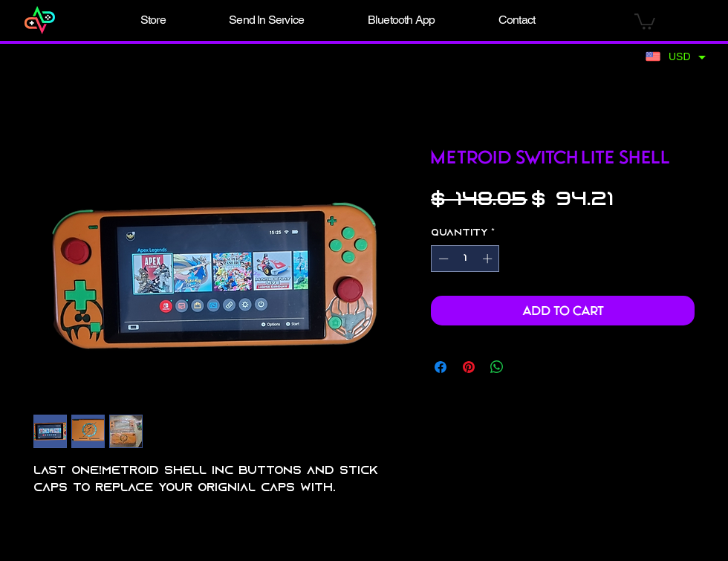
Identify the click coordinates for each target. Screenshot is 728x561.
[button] (153, 20)
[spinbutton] (465, 259)
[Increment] (489, 259)
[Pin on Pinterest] (469, 367)
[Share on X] (525, 367)
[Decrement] (442, 259)
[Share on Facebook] (441, 367)
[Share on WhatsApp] (497, 367)
